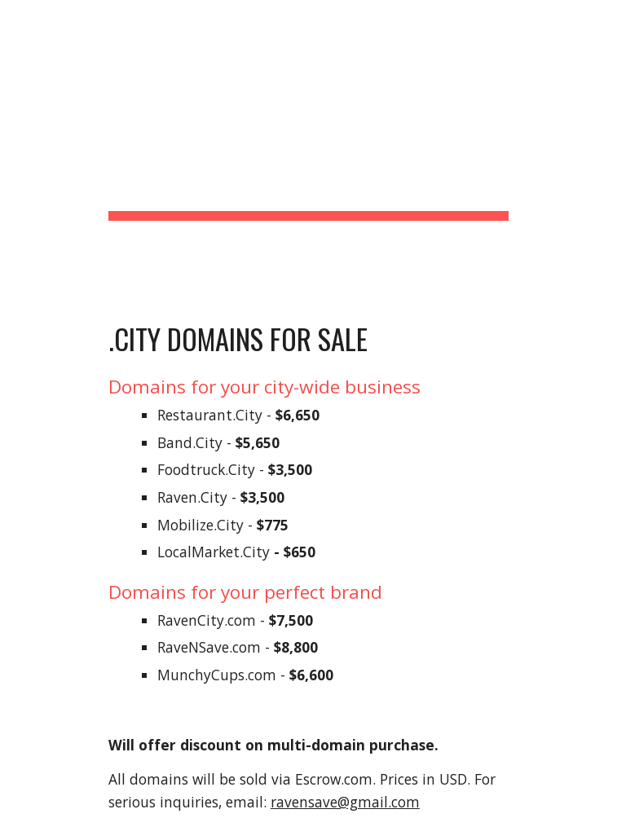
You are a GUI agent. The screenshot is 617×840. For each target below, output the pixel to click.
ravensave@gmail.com (345, 802)
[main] (308, 146)
